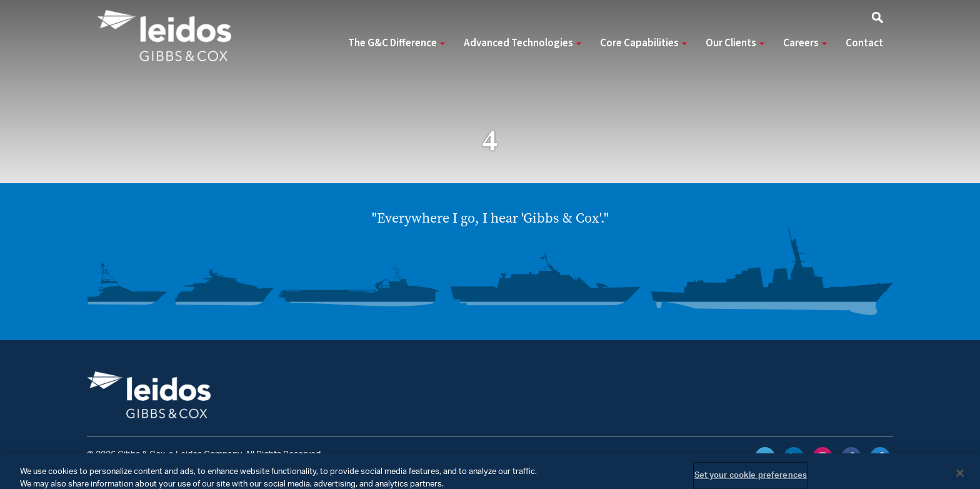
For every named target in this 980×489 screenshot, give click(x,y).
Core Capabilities (643, 43)
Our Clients (735, 43)
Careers (805, 43)
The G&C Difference (397, 43)
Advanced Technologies (522, 43)
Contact (864, 43)
